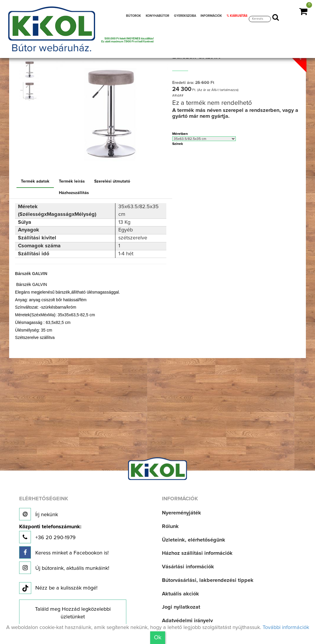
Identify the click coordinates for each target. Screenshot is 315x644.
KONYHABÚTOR (157, 16)
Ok (158, 638)
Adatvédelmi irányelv (187, 621)
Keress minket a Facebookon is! (64, 552)
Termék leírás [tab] (72, 181)
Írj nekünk (39, 514)
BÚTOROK (134, 16)
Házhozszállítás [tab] (74, 193)
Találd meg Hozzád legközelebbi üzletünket (73, 613)
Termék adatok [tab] (35, 181)
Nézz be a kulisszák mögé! (58, 588)
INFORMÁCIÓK (211, 16)
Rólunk (170, 527)
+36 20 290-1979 (50, 534)
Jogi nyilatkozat (181, 607)
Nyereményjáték (181, 513)
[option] (31, 70)
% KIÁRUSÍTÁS (237, 16)
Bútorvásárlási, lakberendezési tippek (208, 580)
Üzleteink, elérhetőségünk (194, 540)
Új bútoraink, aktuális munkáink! (64, 568)
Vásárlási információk (188, 567)
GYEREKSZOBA (185, 16)
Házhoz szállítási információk (197, 553)
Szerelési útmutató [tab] (112, 181)
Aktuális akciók (180, 594)
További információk (286, 628)
